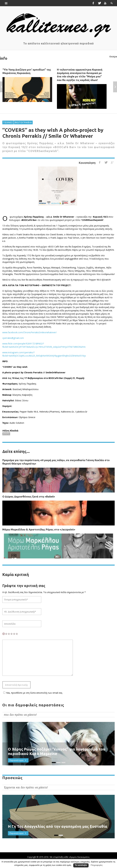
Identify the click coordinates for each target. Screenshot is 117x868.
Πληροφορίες (97, 865)
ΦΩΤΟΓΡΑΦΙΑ (23, 122)
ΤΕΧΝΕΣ (8, 122)
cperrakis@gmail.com (13, 338)
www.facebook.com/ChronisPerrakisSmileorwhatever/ (29, 332)
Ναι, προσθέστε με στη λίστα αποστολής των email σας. (33, 693)
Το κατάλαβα (81, 865)
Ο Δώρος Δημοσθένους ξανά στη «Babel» (29, 496)
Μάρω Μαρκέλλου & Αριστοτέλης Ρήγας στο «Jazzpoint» (39, 529)
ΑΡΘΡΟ (6, 434)
